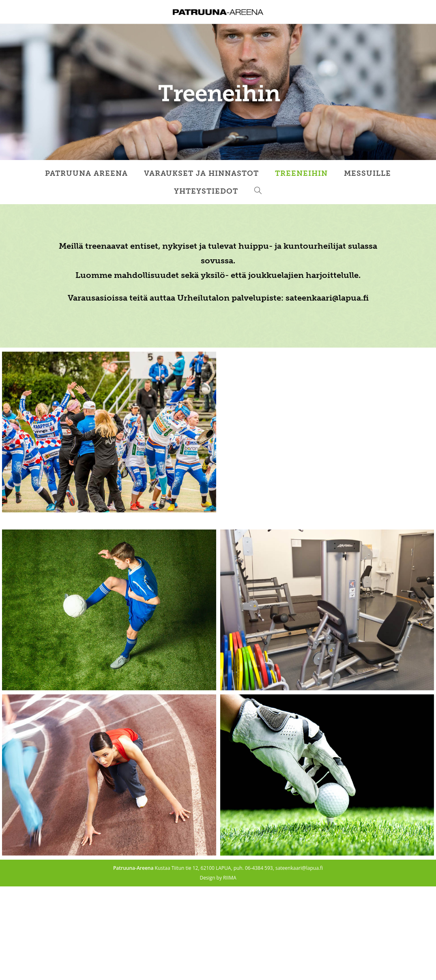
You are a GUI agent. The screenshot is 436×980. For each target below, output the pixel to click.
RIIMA (230, 878)
